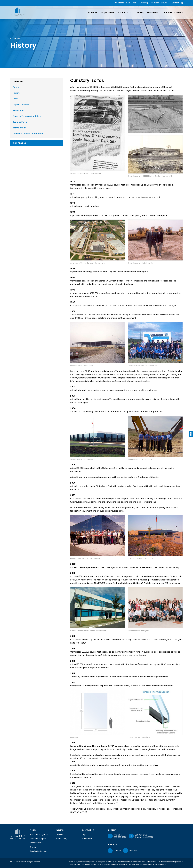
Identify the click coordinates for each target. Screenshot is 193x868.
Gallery (141, 12)
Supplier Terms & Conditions (27, 116)
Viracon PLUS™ (126, 12)
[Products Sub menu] (98, 12)
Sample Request (37, 843)
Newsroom (18, 110)
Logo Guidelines (21, 105)
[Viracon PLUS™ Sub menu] (135, 12)
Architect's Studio (122, 3)
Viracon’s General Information (28, 134)
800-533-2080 (120, 837)
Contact (175, 3)
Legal (15, 99)
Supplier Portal (20, 122)
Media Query (61, 839)
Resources (152, 12)
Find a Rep (118, 835)
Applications (108, 12)
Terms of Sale (20, 128)
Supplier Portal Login (39, 851)
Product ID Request (38, 839)
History (16, 93)
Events (16, 87)
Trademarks (87, 839)
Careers (179, 12)
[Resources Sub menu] (159, 12)
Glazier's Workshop (140, 3)
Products (92, 12)
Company (167, 12)
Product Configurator (160, 3)
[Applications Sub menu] (115, 12)
